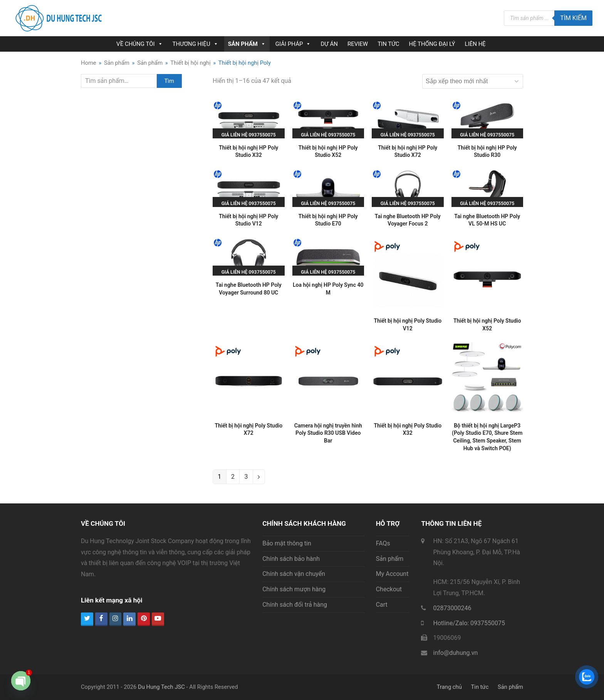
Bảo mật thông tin (287, 543)
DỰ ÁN (329, 44)
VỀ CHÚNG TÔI (139, 44)
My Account (392, 574)
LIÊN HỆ (475, 44)
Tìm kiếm (573, 18)
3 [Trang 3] (246, 477)
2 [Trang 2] (233, 477)
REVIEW (358, 44)
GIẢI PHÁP (293, 44)
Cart (382, 605)
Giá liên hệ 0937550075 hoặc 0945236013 (249, 137)
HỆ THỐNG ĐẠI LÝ (432, 44)
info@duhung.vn (455, 653)
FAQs (383, 543)
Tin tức (480, 687)
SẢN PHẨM (247, 44)
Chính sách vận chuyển (294, 574)
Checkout (389, 589)
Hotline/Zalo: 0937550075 (469, 623)
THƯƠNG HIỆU (195, 44)
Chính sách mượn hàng (294, 589)
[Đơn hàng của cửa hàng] (473, 81)
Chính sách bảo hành (291, 559)
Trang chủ (449, 687)
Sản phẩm (390, 559)
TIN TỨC (388, 44)
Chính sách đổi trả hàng (295, 605)
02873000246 (452, 608)
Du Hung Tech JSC (161, 687)
